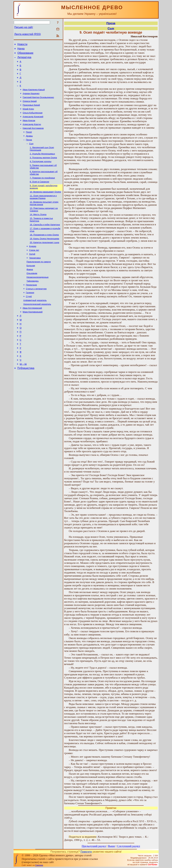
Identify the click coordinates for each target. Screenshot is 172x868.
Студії (29, 317)
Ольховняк (32, 292)
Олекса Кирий (30, 108)
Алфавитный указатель (35, 322)
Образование (25, 54)
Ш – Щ (23, 393)
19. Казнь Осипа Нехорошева (44, 255)
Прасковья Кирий (31, 112)
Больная (31, 284)
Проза (29, 150)
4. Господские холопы (41, 173)
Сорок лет (34, 267)
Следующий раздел (128, 846)
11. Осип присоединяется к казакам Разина (43, 211)
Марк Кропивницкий (33, 334)
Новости (22, 45)
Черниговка (35, 276)
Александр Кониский (33, 124)
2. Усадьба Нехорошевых (42, 164)
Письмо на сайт (24, 27)
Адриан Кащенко (31, 99)
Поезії (29, 141)
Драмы (29, 145)
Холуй (32, 272)
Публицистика (26, 397)
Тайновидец (33, 301)
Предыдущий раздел (94, 846)
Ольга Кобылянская (33, 120)
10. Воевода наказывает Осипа (45, 205)
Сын (31, 154)
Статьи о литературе (36, 309)
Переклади (31, 305)
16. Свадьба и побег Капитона (45, 240)
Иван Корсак (29, 129)
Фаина (30, 288)
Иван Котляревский (32, 330)
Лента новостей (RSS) (28, 34)
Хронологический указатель (37, 326)
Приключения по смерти (39, 280)
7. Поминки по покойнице (42, 190)
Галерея (30, 313)
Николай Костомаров (33, 137)
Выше (112, 846)
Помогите (86, 852)
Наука (21, 50)
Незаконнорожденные (38, 297)
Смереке (39, 865)
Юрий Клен (28, 116)
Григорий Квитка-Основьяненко (38, 104)
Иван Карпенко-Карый (34, 95)
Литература (24, 59)
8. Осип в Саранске (39, 194)
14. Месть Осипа (38, 229)
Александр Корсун (32, 133)
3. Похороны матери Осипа (43, 169)
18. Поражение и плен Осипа (44, 251)
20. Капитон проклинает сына (44, 259)
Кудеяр (33, 263)
